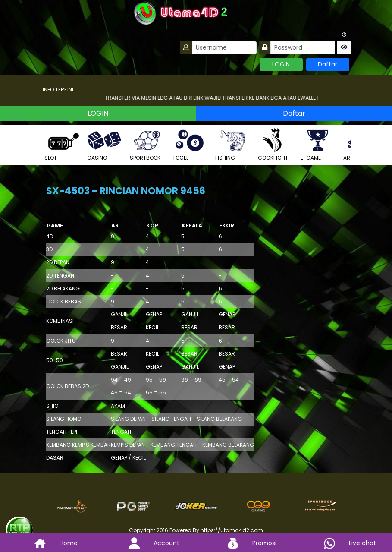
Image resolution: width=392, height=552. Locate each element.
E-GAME (318, 144)
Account (147, 543)
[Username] (224, 48)
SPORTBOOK (147, 144)
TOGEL (190, 144)
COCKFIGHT (275, 144)
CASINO (104, 144)
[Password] (303, 48)
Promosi (245, 543)
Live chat (343, 543)
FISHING (232, 144)
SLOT (62, 144)
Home (49, 543)
